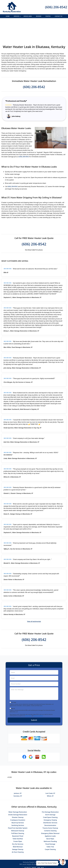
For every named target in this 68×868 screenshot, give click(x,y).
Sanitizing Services (18, 806)
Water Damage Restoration (18, 793)
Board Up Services (18, 803)
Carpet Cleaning (50, 830)
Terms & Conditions (38, 696)
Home (8, 16)
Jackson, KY (18, 774)
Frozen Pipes (18, 822)
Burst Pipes (50, 819)
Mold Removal (18, 827)
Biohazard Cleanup (18, 811)
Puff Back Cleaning (18, 814)
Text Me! (14, 683)
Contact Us (58, 16)
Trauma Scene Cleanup (50, 809)
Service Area (28, 16)
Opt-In (13, 689)
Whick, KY (50, 777)
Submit (34, 701)
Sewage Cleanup (18, 830)
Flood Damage (50, 825)
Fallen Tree (50, 827)
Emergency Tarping (50, 801)
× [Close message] (57, 861)
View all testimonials (34, 602)
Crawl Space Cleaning (50, 798)
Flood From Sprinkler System (18, 809)
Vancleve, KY (18, 777)
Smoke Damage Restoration (18, 795)
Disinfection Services (50, 803)
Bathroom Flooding (50, 822)
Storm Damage (50, 795)
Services (17, 17)
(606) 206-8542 (56, 7)
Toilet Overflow (18, 819)
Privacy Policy (28, 696)
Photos (48, 16)
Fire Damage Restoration (50, 793)
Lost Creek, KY (50, 774)
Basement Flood (18, 817)
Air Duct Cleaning (18, 833)
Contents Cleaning (50, 811)
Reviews (39, 16)
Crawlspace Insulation (18, 801)
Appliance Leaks (50, 817)
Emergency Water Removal (50, 814)
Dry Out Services (18, 825)
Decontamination (50, 806)
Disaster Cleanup (18, 798)
